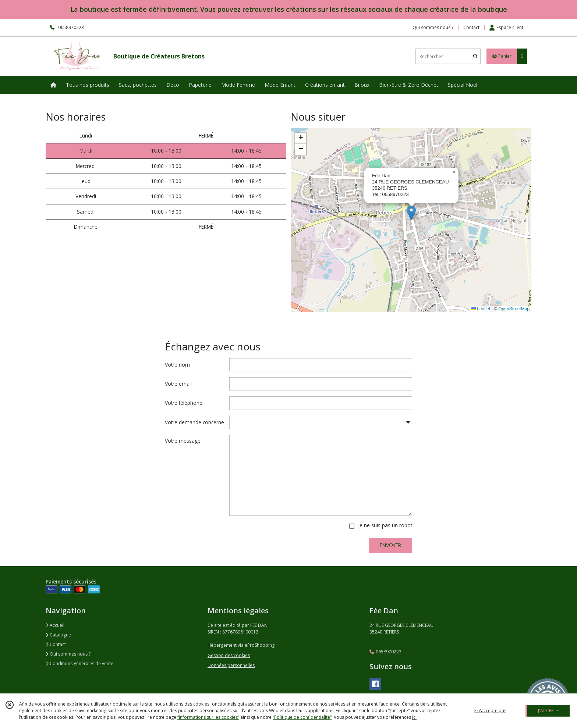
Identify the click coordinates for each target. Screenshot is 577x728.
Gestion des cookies (229, 655)
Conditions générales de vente (79, 663)
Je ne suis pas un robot (385, 525)
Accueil (55, 625)
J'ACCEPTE (548, 711)
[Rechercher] (475, 56)
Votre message (183, 441)
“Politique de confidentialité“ (302, 717)
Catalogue (58, 635)
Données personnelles (231, 665)
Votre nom (177, 365)
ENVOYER (390, 545)
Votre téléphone (184, 403)
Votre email (178, 384)
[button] (411, 213)
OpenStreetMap (514, 309)
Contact (471, 27)
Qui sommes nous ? (68, 654)
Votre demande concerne (194, 422)
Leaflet (481, 309)
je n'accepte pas (489, 711)
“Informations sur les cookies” (208, 717)
